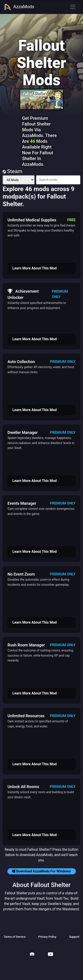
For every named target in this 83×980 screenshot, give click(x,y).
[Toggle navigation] (73, 7)
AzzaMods (19, 7)
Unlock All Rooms (23, 787)
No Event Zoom (21, 574)
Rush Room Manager (26, 645)
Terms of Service (14, 937)
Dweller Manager (23, 432)
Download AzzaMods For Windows (42, 871)
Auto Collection (21, 362)
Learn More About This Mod (35, 268)
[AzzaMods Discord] (32, 955)
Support (74, 937)
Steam (13, 171)
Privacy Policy (47, 937)
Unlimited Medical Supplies (32, 220)
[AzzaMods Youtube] (50, 955)
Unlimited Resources (26, 716)
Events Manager (22, 503)
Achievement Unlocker (23, 294)
